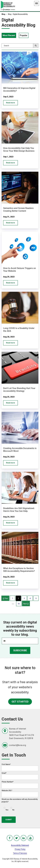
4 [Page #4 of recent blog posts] (30, 598)
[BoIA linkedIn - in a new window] (24, 838)
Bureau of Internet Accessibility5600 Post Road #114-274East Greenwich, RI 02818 (21, 733)
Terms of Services (20, 853)
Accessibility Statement (20, 845)
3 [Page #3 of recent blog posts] (24, 598)
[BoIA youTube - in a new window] (30, 838)
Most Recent (9, 35)
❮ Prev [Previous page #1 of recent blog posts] (5, 598)
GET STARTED (20, 702)
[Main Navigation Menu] (37, 3)
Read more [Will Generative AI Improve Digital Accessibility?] (11, 103)
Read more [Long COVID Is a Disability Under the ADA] (11, 343)
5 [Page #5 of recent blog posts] (36, 598)
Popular (24, 35)
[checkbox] (8, 808)
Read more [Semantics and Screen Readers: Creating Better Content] (11, 223)
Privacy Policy (20, 849)
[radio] (6, 808)
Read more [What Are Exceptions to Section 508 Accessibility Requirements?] (11, 583)
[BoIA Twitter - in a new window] (17, 838)
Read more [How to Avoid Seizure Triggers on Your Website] (11, 283)
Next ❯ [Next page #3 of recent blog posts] (26, 604)
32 (19, 604)
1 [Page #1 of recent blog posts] (13, 598)
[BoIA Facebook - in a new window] (10, 838)
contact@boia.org (17, 745)
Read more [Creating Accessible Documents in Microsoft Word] (11, 463)
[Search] (20, 46)
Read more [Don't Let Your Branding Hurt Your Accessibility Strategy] (11, 403)
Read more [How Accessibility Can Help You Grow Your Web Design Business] (11, 163)
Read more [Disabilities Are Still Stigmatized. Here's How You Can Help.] (11, 523)
